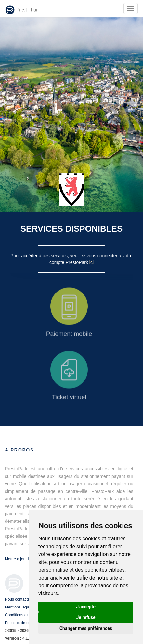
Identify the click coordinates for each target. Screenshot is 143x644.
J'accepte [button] (86, 607)
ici (91, 262)
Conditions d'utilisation (24, 615)
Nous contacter (18, 599)
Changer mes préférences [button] (86, 628)
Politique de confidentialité (27, 623)
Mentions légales (19, 607)
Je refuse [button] (86, 617)
